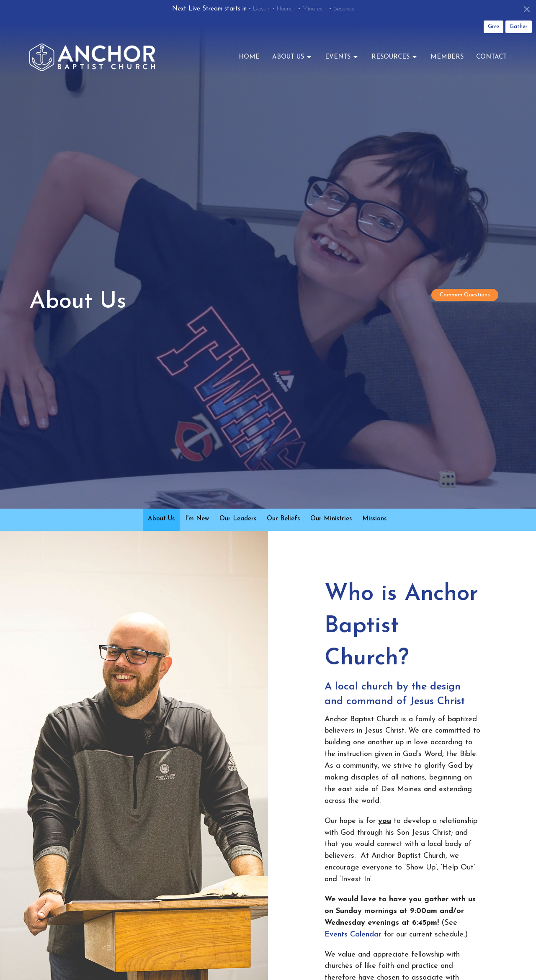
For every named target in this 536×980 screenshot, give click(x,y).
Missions (374, 519)
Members (447, 57)
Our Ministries (331, 519)
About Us (292, 57)
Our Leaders (238, 519)
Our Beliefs (283, 519)
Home (249, 57)
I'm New (197, 519)
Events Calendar (353, 935)
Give (493, 27)
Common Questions (465, 295)
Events (342, 57)
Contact (491, 57)
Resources (395, 57)
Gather (519, 27)
